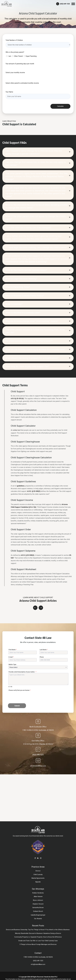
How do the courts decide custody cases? (26, 270)
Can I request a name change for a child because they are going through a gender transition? (34, 152)
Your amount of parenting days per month (20, 64)
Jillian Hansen (38, 896)
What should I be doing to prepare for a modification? (32, 358)
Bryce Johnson (38, 900)
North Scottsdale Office (38, 727)
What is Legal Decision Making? (21, 279)
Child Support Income (22, 500)
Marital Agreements (38, 878)
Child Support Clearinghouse (25, 442)
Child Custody (38, 875)
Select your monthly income (15, 73)
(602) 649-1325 (38, 755)
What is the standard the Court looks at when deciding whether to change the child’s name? (37, 206)
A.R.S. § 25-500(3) (34, 491)
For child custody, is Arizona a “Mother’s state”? (29, 341)
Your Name (9, 92)
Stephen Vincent (38, 904)
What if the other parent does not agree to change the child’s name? (36, 218)
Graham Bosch (38, 911)
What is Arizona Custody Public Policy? (25, 296)
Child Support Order (21, 529)
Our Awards (38, 919)
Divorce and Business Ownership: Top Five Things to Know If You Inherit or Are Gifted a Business (38, 930)
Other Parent (18, 56)
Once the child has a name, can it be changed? (28, 228)
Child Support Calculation (24, 410)
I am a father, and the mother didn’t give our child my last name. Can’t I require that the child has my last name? (33, 237)
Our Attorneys (38, 889)
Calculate (60, 106)
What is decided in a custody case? (23, 313)
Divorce (38, 871)
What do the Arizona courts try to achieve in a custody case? (35, 349)
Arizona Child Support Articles (38, 601)
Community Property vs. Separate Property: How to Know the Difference (38, 937)
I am (10, 56)
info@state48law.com (38, 766)
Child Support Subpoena (23, 551)
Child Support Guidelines (23, 481)
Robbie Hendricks (38, 893)
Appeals (38, 882)
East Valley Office (38, 741)
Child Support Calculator (23, 426)
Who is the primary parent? (15, 52)
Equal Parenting (31, 56)
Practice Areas (38, 867)
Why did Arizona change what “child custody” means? (32, 321)
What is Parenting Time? (18, 287)
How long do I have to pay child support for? (27, 366)
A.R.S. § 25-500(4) (28, 555)
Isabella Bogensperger (38, 915)
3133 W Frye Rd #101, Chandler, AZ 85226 (38, 744)
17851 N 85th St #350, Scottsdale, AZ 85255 (38, 730)
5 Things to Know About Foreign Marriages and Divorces (38, 944)
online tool (17, 430)
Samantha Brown (38, 908)
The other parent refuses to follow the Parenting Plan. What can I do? (35, 331)
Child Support (18, 391)
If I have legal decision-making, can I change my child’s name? (36, 247)
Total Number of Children (14, 40)
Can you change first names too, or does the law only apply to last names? (36, 164)
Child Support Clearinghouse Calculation (31, 457)
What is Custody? (14, 304)
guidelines (21, 486)
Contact (38, 953)
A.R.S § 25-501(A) (17, 399)
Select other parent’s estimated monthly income (22, 83)
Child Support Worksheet (23, 569)
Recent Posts (38, 926)
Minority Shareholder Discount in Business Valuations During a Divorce (38, 933)
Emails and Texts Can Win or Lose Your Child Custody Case (38, 941)
